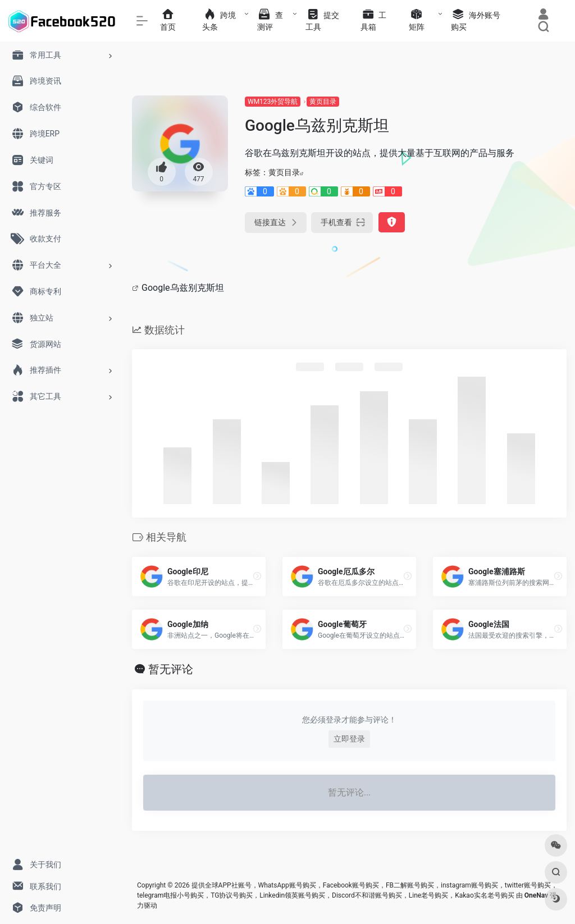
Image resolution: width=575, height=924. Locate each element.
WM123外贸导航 (273, 102)
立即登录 (349, 739)
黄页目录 (323, 102)
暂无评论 (171, 669)
